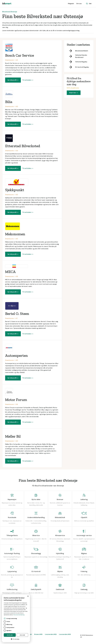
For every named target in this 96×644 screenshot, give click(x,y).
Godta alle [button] (10, 635)
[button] (16, 639)
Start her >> (74, 93)
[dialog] (16, 618)
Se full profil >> (13, 80)
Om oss (79, 4)
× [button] (28, 596)
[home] (7, 4)
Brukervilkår (38, 634)
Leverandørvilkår (51, 634)
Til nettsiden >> (28, 80)
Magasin (71, 4)
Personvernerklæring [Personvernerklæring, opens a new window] (19, 615)
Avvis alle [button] (22, 635)
